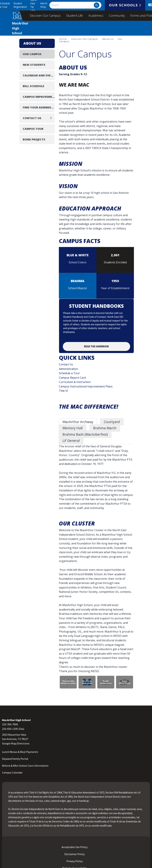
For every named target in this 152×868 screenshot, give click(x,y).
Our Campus (32, 54)
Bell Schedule (33, 86)
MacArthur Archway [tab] (78, 422)
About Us (108, 39)
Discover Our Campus (45, 15)
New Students (34, 65)
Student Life (74, 15)
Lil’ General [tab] (71, 441)
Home (63, 39)
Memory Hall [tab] (73, 428)
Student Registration (20, 5)
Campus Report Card (72, 378)
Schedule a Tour (5, 5)
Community (117, 15)
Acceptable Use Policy (74, 847)
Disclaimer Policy (74, 854)
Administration (68, 369)
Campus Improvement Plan (39, 97)
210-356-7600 (10, 724)
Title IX (63, 391)
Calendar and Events (39, 75)
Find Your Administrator (39, 107)
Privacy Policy (74, 861)
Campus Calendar (12, 772)
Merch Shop (44, 5)
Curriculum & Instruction (75, 382)
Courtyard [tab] (112, 422)
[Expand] (52, 118)
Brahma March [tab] (105, 428)
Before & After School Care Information (25, 766)
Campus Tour (33, 129)
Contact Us (66, 364)
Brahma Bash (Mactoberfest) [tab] (85, 434)
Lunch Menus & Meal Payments (20, 752)
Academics (96, 15)
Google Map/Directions (16, 743)
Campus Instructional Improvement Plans (86, 386)
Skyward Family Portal (15, 759)
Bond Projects (34, 139)
